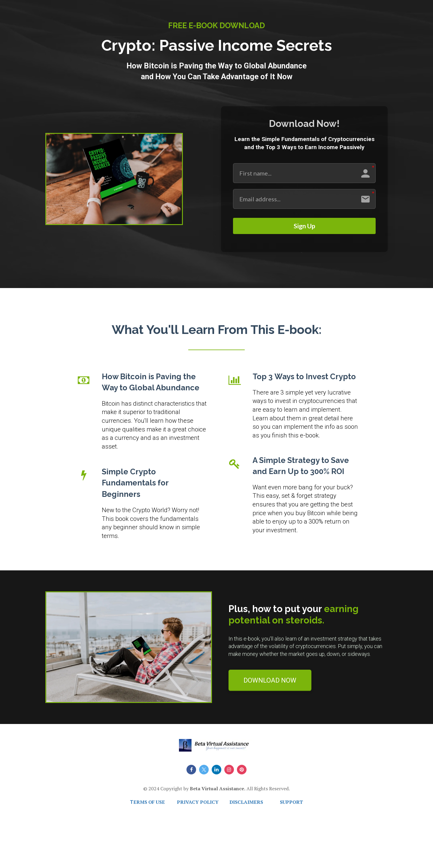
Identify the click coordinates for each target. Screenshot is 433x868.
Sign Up (304, 228)
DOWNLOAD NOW (270, 685)
